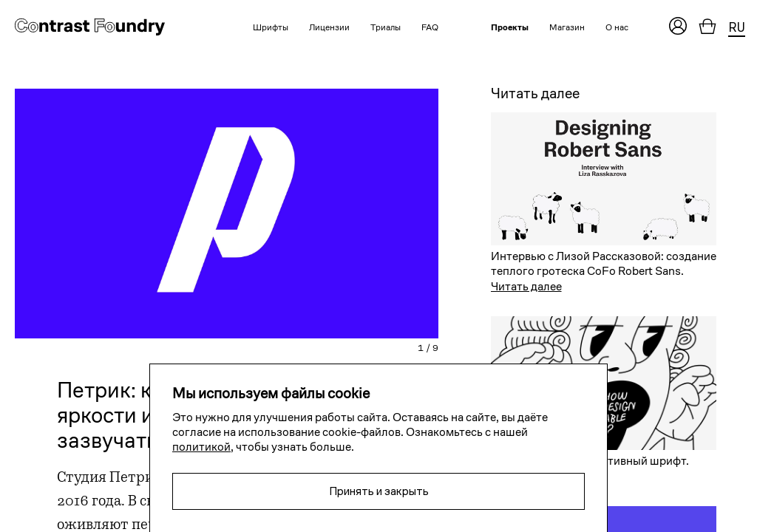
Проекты (510, 27)
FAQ (430, 27)
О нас (617, 27)
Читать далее (526, 286)
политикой (201, 447)
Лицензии (329, 27)
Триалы (386, 27)
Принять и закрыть (379, 491)
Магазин (567, 27)
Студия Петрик (109, 479)
